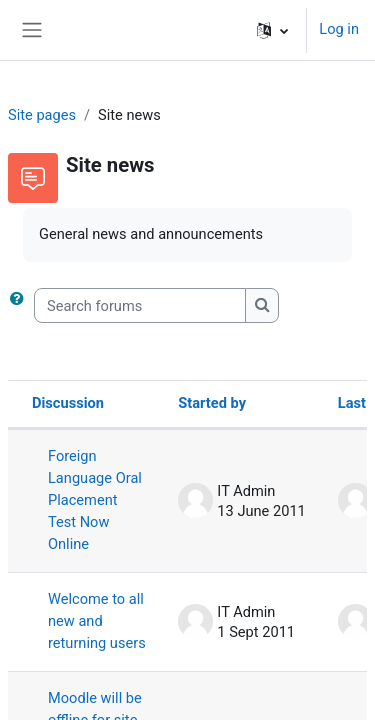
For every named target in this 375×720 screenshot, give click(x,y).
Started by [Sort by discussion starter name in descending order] (212, 403)
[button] (272, 30)
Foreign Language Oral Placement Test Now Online (95, 500)
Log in (339, 29)
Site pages (42, 115)
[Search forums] (140, 306)
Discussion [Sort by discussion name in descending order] (68, 403)
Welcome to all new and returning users (97, 621)
